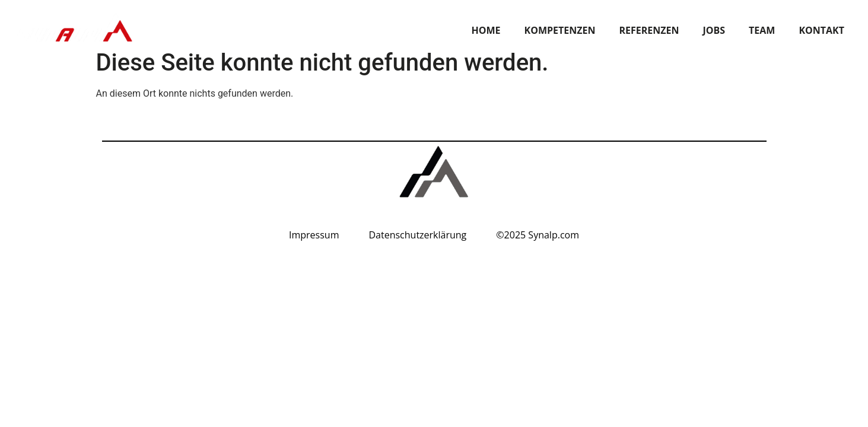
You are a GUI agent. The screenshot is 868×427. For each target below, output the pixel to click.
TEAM (762, 30)
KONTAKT (821, 30)
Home (486, 30)
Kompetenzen (560, 30)
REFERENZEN (649, 30)
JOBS (714, 30)
